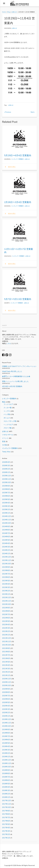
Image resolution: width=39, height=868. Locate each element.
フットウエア (8, 404)
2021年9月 (6, 648)
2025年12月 (6, 476)
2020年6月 (6, 699)
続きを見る (10, 167)
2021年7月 (6, 655)
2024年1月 (6, 553)
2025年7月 (6, 493)
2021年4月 (6, 665)
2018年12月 (6, 760)
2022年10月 (6, 604)
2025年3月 (6, 506)
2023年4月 (6, 584)
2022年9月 (6, 608)
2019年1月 (6, 757)
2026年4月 (6, 462)
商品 (4, 402)
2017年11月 (6, 804)
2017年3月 (6, 831)
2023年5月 (6, 581)
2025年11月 (6, 479)
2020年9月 (6, 689)
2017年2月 (6, 834)
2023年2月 (6, 591)
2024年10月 (6, 523)
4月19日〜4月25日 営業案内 (12, 386)
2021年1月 (6, 675)
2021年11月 (6, 641)
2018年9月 (6, 770)
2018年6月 (6, 780)
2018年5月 (6, 784)
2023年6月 (6, 577)
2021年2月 (6, 672)
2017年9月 (6, 811)
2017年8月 (6, 814)
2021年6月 (6, 658)
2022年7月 (6, 614)
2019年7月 (6, 736)
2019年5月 (6, 743)
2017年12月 (6, 800)
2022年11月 (6, 601)
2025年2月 (6, 509)
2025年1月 (6, 513)
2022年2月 (6, 631)
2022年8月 (6, 611)
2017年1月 (6, 838)
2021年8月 (6, 652)
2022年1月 (6, 635)
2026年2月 (6, 469)
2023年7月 (6, 574)
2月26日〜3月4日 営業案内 (18, 202)
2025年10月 (6, 482)
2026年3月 (6, 465)
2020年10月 (6, 685)
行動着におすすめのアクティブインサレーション (19, 366)
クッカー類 (7, 408)
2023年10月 (6, 564)
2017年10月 (6, 807)
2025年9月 (6, 486)
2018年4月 (6, 787)
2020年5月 (6, 702)
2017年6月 (6, 821)
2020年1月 (6, 716)
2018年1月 (6, 797)
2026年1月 (6, 472)
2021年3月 (6, 669)
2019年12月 (6, 719)
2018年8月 (6, 773)
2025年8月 (6, 489)
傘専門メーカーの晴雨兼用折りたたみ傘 (16, 376)
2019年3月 (6, 750)
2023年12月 (6, 557)
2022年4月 (6, 624)
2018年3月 (6, 790)
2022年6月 (6, 618)
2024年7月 (6, 533)
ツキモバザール (8, 435)
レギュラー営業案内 (9, 399)
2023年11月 (6, 560)
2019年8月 (6, 733)
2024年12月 (6, 516)
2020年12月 (6, 679)
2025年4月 (6, 503)
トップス (6, 411)
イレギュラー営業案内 (17, 159)
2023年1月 (6, 594)
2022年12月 (6, 597)
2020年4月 (6, 706)
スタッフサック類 (9, 421)
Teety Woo (6, 452)
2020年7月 (6, 696)
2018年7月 (6, 777)
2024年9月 (6, 526)
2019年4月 (6, 746)
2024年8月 (6, 530)
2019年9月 (6, 729)
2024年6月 (6, 537)
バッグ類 (6, 414)
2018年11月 (6, 763)
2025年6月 (6, 496)
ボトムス (6, 418)
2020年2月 (6, 712)
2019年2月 (6, 753)
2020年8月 (6, 692)
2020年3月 (6, 709)
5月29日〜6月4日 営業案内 (18, 155)
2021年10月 (6, 645)
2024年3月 (6, 547)
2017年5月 (6, 824)
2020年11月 (6, 682)
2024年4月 (6, 543)
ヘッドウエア (8, 425)
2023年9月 (6, 567)
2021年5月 (6, 662)
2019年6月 (6, 740)
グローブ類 (7, 428)
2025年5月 (6, 499)
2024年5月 (6, 540)
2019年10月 (6, 726)
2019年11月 (6, 723)
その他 (4, 445)
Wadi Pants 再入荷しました (12, 371)
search (4, 325)
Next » (33, 112)
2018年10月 (6, 767)
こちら (9, 343)
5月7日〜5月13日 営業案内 (18, 299)
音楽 (4, 441)
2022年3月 (6, 628)
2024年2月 (6, 550)
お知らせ (14, 28)
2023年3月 (6, 587)
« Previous (8, 112)
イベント (5, 438)
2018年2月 (6, 794)
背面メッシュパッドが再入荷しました (15, 381)
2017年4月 (6, 828)
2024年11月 (6, 520)
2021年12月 (6, 638)
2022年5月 (6, 621)
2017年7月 (6, 817)
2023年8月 (6, 570)
